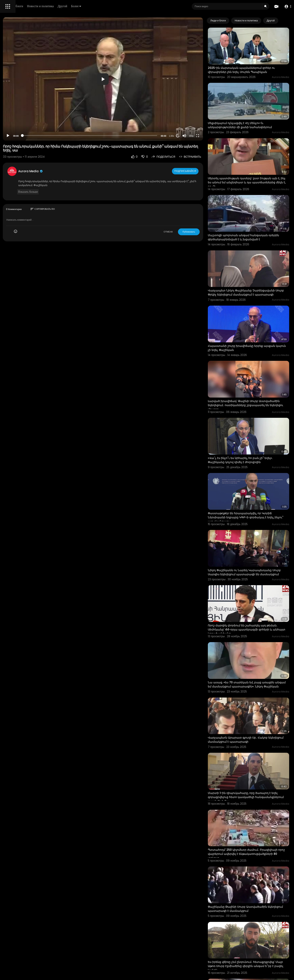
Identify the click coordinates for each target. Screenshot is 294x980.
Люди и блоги (69, 6)
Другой (118, 6)
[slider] (125, 136)
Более (131, 6)
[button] (287, 7)
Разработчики (13, 137)
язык (26, 137)
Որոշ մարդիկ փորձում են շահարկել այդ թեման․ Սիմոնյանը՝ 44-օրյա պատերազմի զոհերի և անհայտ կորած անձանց (255, 552)
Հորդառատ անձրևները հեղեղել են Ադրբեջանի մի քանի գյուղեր (250, 894)
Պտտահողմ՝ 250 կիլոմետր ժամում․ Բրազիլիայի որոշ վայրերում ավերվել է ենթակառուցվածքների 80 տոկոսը (252, 749)
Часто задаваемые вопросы (21, 119)
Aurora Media (85, 171)
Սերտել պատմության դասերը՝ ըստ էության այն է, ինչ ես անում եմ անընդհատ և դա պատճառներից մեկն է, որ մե (256, 160)
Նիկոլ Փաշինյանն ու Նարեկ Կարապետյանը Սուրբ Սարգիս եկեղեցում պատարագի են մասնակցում (256, 502)
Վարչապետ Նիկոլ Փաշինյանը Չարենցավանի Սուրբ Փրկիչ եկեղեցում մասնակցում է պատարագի (252, 258)
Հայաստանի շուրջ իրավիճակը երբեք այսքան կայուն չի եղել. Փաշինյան (252, 305)
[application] (138, 79)
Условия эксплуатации (18, 123)
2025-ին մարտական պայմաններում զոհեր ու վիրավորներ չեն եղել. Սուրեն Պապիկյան (256, 63)
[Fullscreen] (214, 136)
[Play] (62, 136)
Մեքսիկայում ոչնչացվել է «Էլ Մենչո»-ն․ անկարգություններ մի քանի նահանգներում (256, 111)
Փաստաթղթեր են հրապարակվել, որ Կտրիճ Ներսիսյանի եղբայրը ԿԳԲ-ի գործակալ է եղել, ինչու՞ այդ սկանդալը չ (256, 453)
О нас (8, 132)
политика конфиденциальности (23, 128)
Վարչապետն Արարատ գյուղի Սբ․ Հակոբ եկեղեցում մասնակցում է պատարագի (254, 649)
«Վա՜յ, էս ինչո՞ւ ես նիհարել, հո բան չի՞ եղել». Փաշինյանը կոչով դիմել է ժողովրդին (256, 403)
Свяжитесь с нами (24, 132)
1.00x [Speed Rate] (188, 136)
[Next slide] (284, 21)
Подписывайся (202, 171)
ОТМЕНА (184, 232)
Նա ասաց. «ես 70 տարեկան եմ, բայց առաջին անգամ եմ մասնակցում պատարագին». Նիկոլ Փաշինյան (251, 601)
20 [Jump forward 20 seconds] (194, 136)
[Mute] (201, 136)
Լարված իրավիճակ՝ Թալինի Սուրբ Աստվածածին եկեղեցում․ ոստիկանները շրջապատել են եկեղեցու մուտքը (254, 355)
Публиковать (205, 232)
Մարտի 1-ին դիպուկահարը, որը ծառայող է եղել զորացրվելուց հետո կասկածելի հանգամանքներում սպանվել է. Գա (256, 699)
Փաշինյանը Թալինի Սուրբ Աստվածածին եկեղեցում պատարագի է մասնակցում (254, 796)
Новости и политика (96, 6)
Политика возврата (16, 114)
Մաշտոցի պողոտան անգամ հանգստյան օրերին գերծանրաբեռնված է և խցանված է (256, 208)
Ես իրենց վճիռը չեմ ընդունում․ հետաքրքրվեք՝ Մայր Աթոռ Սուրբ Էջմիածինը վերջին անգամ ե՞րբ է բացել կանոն (256, 846)
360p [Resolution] (207, 136)
